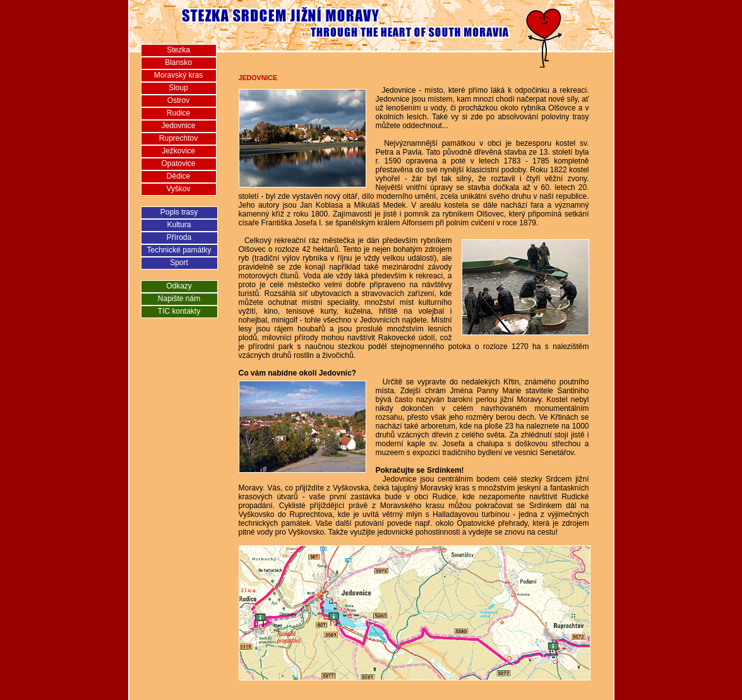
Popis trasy (179, 212)
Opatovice (178, 163)
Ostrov (178, 100)
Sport (179, 263)
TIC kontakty (179, 311)
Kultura (179, 225)
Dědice (178, 176)
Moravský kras (178, 75)
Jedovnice (178, 126)
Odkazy (179, 286)
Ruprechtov (178, 138)
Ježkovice (178, 151)
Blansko (178, 62)
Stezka (178, 50)
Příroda (179, 237)
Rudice (178, 113)
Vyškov (178, 189)
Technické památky (179, 250)
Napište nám (179, 299)
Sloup (178, 88)
